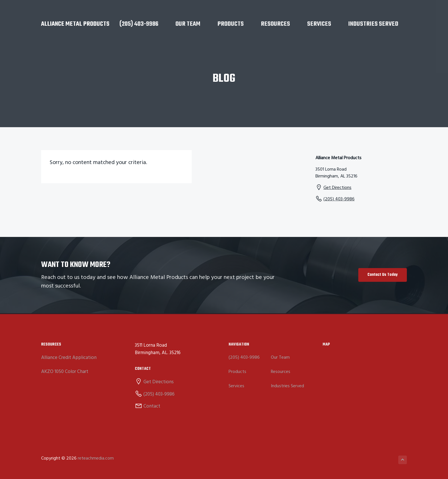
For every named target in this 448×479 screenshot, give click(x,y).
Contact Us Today (383, 275)
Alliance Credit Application (69, 358)
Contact (152, 406)
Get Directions (337, 188)
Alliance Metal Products (75, 24)
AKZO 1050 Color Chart (65, 372)
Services (236, 386)
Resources (281, 372)
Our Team (280, 358)
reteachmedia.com (96, 458)
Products (237, 372)
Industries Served (287, 386)
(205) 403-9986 (339, 199)
